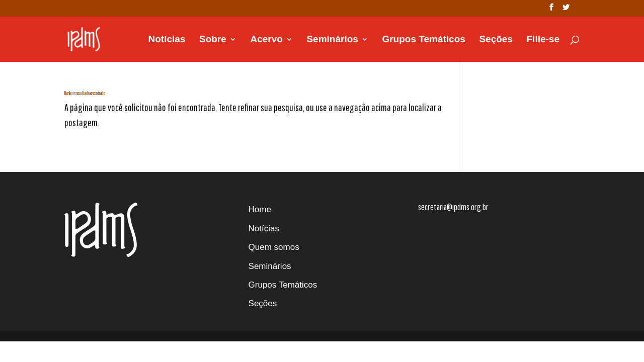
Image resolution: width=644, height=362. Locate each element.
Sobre (213, 40)
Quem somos (274, 247)
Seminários (332, 40)
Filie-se (543, 40)
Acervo (266, 40)
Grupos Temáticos (423, 40)
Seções (496, 40)
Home (260, 209)
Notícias (167, 40)
